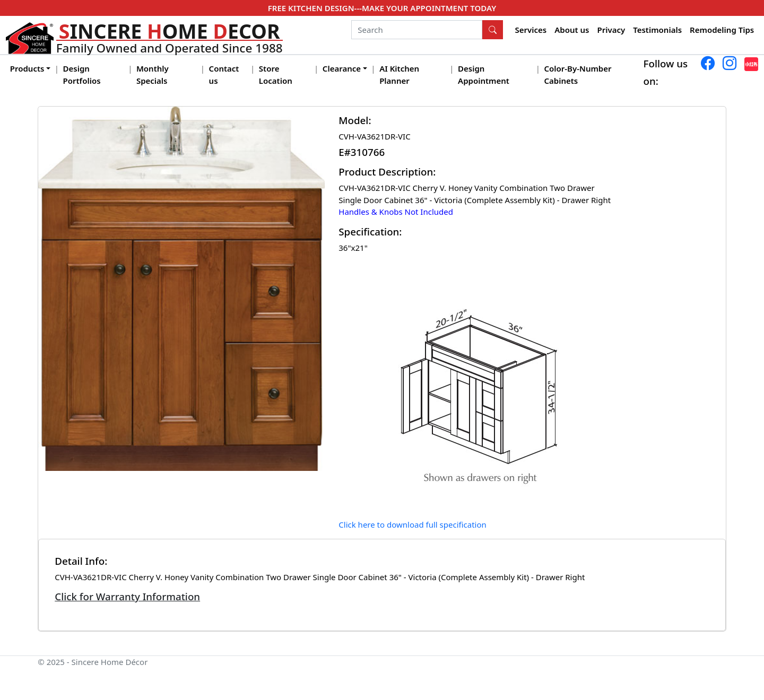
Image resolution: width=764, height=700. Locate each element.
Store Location (276, 75)
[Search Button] (493, 30)
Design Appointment (484, 75)
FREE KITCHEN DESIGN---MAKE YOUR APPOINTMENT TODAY (382, 8)
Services (531, 30)
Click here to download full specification (413, 524)
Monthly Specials (153, 75)
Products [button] (27, 68)
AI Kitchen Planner (399, 75)
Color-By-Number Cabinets (578, 75)
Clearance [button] (342, 68)
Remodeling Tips (722, 30)
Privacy (611, 30)
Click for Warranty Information (127, 596)
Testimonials (657, 30)
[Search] (417, 30)
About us (572, 30)
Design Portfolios (82, 75)
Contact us (224, 75)
